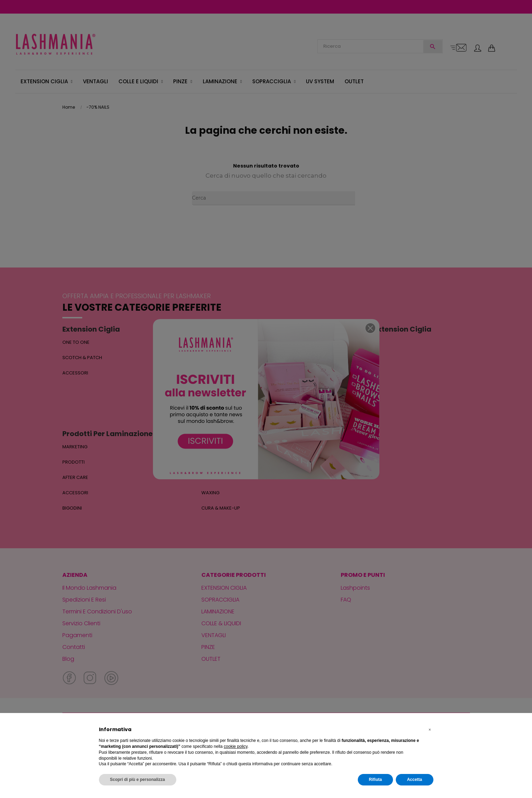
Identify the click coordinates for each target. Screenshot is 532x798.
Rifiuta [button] (375, 780)
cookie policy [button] (236, 746)
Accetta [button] (414, 780)
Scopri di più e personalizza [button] (138, 780)
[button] (430, 730)
